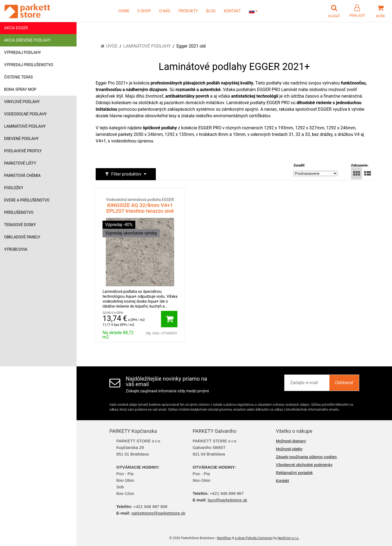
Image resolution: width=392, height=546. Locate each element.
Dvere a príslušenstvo (27, 200)
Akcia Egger (16, 28)
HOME (124, 11)
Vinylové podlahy (22, 102)
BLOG (211, 11)
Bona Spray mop (20, 89)
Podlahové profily (23, 151)
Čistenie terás (18, 77)
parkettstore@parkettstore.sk (158, 513)
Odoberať (344, 383)
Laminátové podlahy (25, 126)
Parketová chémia (22, 176)
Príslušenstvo (19, 212)
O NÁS (165, 11)
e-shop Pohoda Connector (254, 538)
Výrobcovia (16, 249)
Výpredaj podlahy (23, 52)
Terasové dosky (20, 225)
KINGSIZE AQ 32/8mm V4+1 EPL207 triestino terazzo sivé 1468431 (140, 208)
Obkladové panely (22, 237)
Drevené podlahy (21, 139)
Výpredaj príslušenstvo (29, 65)
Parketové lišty (20, 163)
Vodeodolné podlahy (25, 114)
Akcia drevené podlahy (27, 40)
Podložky (14, 188)
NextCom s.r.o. (289, 538)
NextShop (224, 538)
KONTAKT (232, 11)
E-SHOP (144, 11)
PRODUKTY (188, 11)
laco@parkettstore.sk (227, 500)
